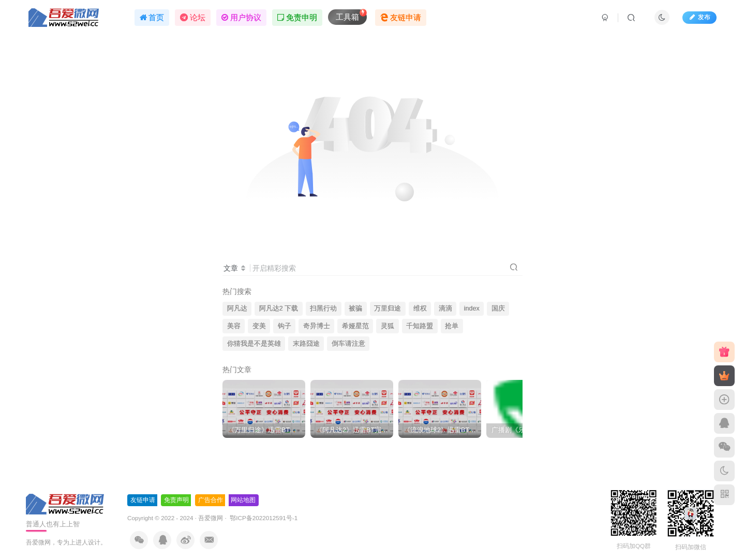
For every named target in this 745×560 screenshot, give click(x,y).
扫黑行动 (323, 308)
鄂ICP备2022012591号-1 (263, 518)
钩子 (285, 326)
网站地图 (243, 500)
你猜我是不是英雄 (254, 344)
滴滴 (445, 308)
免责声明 (176, 500)
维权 (420, 308)
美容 (234, 326)
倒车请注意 (348, 344)
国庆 (498, 308)
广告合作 (211, 500)
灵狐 (388, 326)
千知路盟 (420, 326)
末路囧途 (306, 344)
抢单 (452, 326)
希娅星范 (355, 326)
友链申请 (143, 500)
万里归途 (388, 308)
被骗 (355, 308)
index (472, 308)
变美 (259, 326)
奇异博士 (317, 326)
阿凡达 (237, 308)
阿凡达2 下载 (279, 308)
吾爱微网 (211, 518)
